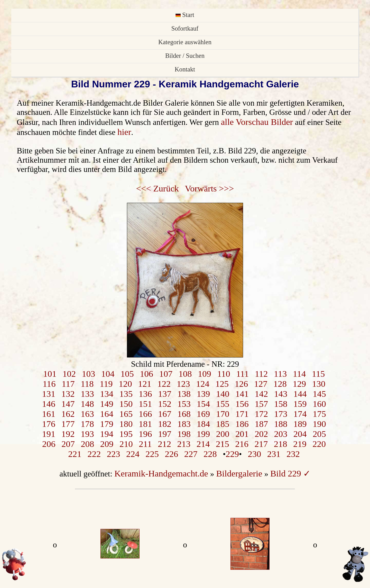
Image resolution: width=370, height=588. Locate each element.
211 (145, 444)
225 (152, 454)
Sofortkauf (185, 28)
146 (49, 404)
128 (280, 384)
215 (223, 444)
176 (49, 424)
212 (164, 444)
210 (126, 444)
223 (114, 454)
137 (165, 394)
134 (107, 394)
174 (300, 414)
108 (185, 374)
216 (242, 444)
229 (232, 454)
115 (318, 374)
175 (319, 414)
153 (184, 404)
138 (184, 394)
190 (319, 424)
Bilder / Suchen (185, 56)
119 (106, 384)
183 (184, 424)
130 (319, 384)
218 (281, 444)
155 (223, 404)
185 (223, 424)
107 (166, 374)
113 (280, 374)
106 (146, 374)
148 (87, 404)
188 (281, 424)
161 (49, 414)
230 (255, 454)
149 (107, 404)
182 (165, 424)
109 (205, 374)
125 (222, 384)
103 (88, 374)
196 (145, 434)
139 (203, 394)
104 (108, 374)
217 (261, 444)
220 (319, 444)
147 (68, 404)
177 (68, 424)
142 (261, 394)
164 (107, 414)
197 (165, 434)
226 (172, 454)
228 (210, 454)
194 (107, 434)
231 (274, 454)
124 (203, 384)
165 (126, 414)
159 (300, 404)
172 (261, 414)
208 (88, 444)
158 (281, 404)
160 (319, 404)
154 (203, 404)
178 (87, 424)
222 (94, 454)
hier (124, 132)
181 (145, 424)
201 (242, 434)
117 (68, 384)
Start (185, 15)
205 (319, 434)
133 (87, 394)
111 (242, 374)
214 (203, 444)
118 (87, 384)
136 (145, 394)
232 (293, 454)
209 (107, 444)
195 (126, 434)
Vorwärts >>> (210, 188)
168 (184, 414)
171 (242, 414)
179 (107, 424)
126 (241, 384)
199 (203, 434)
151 (145, 404)
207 (68, 444)
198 (184, 434)
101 (50, 374)
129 (299, 384)
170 (223, 414)
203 (281, 434)
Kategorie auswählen (185, 42)
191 (49, 434)
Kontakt (185, 69)
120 (125, 384)
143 (281, 394)
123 (183, 384)
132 (68, 394)
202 (261, 434)
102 (69, 374)
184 (203, 424)
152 (165, 404)
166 (145, 414)
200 (223, 434)
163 (87, 414)
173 (281, 414)
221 (75, 454)
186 (242, 424)
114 (299, 374)
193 (87, 434)
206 (49, 444)
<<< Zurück (158, 188)
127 (261, 384)
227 (191, 454)
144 (300, 394)
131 (49, 394)
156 (242, 404)
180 (126, 424)
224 (133, 454)
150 (126, 404)
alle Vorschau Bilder (257, 122)
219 (300, 444)
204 (300, 434)
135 (126, 394)
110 (224, 374)
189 (300, 424)
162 (68, 414)
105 (127, 374)
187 (261, 424)
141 (242, 394)
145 (319, 394)
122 (164, 384)
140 (223, 394)
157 (261, 404)
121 (145, 384)
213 (184, 444)
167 (165, 414)
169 (203, 414)
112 (261, 374)
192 (68, 434)
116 (49, 384)
